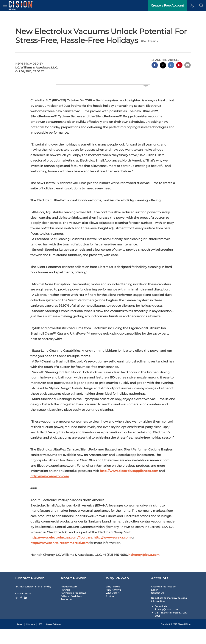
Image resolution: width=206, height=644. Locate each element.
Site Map (31, 639)
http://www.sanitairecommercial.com (60, 554)
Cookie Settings (53, 639)
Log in (155, 604)
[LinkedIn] (26, 613)
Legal (20, 639)
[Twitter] (17, 613)
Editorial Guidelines (71, 611)
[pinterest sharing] (179, 66)
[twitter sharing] (163, 66)
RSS (40, 639)
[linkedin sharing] (171, 66)
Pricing (110, 611)
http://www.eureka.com (112, 548)
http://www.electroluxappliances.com (129, 482)
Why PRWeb (113, 601)
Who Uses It (113, 608)
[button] (201, 6)
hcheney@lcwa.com (144, 566)
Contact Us (23, 608)
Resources (67, 614)
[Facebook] (21, 613)
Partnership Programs (73, 608)
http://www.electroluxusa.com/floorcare (61, 548)
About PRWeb (69, 601)
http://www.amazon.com (50, 487)
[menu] (5, 6)
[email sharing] (188, 66)
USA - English (150, 41)
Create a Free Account (164, 601)
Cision (181, 639)
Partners (65, 604)
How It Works (113, 604)
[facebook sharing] (155, 66)
